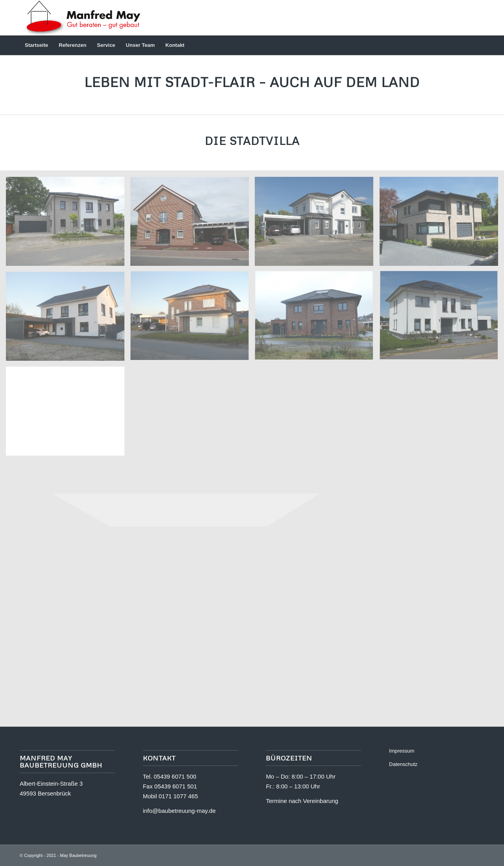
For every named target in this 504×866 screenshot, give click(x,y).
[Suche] (479, 45)
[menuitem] (36, 45)
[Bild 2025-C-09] (68, 224)
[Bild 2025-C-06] (442, 224)
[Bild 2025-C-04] (193, 319)
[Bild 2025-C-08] (193, 224)
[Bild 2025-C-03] (317, 319)
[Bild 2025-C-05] (68, 319)
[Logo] (82, 18)
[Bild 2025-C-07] (317, 224)
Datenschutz (403, 764)
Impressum (402, 751)
